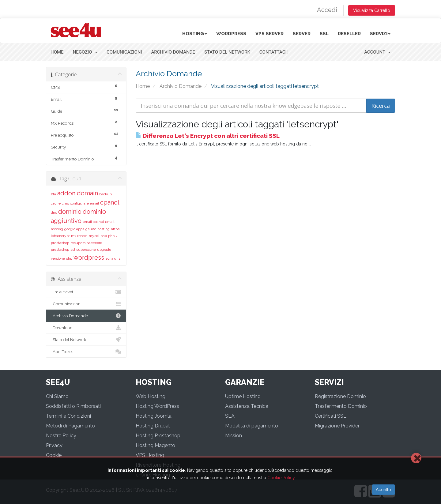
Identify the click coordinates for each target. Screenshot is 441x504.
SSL (324, 34)
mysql (94, 236)
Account (377, 52)
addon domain (78, 193)
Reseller (349, 34)
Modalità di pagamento (252, 426)
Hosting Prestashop (158, 436)
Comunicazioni (124, 52)
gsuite (91, 229)
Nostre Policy (61, 436)
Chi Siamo (57, 396)
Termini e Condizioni (68, 416)
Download (86, 328)
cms (65, 203)
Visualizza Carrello (372, 10)
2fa (53, 194)
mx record (79, 236)
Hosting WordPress (157, 406)
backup (106, 194)
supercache (86, 250)
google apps (74, 229)
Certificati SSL (331, 416)
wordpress (89, 258)
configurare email (85, 203)
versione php (62, 258)
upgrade (104, 250)
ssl (73, 250)
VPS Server (269, 34)
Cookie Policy (281, 478)
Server (302, 34)
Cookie (54, 455)
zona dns (113, 258)
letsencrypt (60, 236)
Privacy (54, 445)
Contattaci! (274, 52)
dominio (70, 212)
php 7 (113, 236)
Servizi (380, 34)
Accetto (383, 490)
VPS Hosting (150, 455)
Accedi (327, 10)
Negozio (85, 52)
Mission (234, 436)
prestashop (60, 243)
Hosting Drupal (153, 426)
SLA (230, 416)
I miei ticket (86, 292)
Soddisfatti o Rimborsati (73, 406)
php (104, 236)
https (115, 229)
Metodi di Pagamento (70, 426)
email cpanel (93, 222)
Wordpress (231, 34)
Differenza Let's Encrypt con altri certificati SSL (208, 136)
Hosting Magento (155, 445)
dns (54, 213)
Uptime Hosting (243, 396)
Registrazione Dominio (340, 396)
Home (57, 52)
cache (56, 203)
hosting (104, 229)
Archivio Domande (173, 52)
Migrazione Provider (337, 426)
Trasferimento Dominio (341, 406)
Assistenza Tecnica (247, 406)
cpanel (110, 202)
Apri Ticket (86, 352)
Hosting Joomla (154, 416)
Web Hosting (151, 396)
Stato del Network (227, 52)
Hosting (195, 34)
